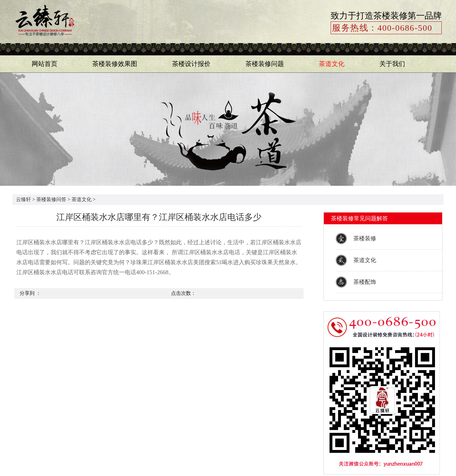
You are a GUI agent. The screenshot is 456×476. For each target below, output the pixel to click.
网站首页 (45, 64)
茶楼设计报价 (191, 64)
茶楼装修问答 (51, 199)
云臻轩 (24, 199)
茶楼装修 (365, 238)
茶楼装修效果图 (115, 64)
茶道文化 (332, 64)
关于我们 (392, 64)
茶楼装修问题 (265, 64)
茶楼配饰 (365, 282)
